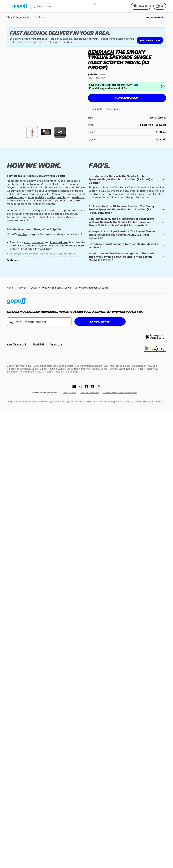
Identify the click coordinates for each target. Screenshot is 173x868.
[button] (160, 6)
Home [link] (10, 134)
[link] (20, 6)
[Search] (65, 6)
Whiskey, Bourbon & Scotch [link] (56, 134)
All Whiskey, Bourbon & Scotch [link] (91, 134)
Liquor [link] (34, 134)
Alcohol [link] (22, 134)
